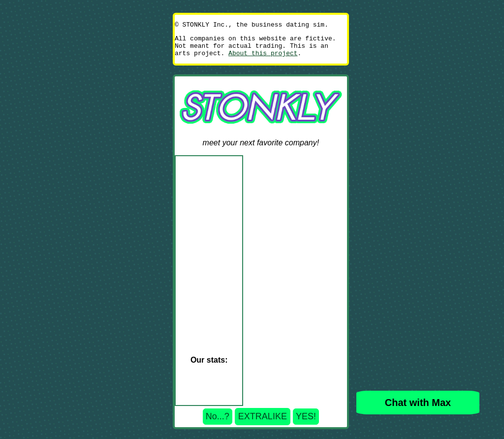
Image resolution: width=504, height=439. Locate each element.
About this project (263, 59)
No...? (218, 422)
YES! (306, 422)
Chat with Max (418, 403)
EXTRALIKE (263, 422)
